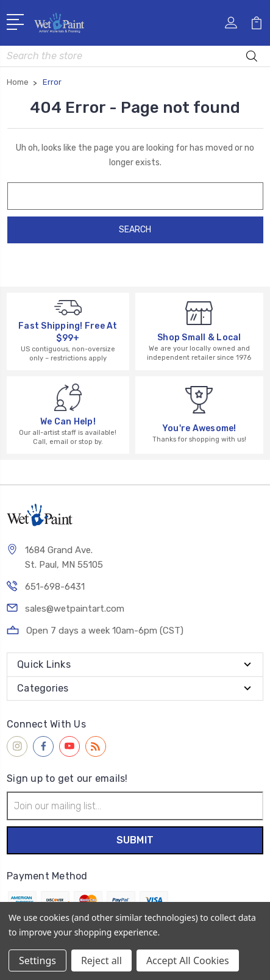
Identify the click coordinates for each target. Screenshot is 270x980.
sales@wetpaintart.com (75, 609)
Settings (37, 960)
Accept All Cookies (188, 960)
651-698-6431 (55, 587)
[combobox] (135, 56)
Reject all (101, 960)
